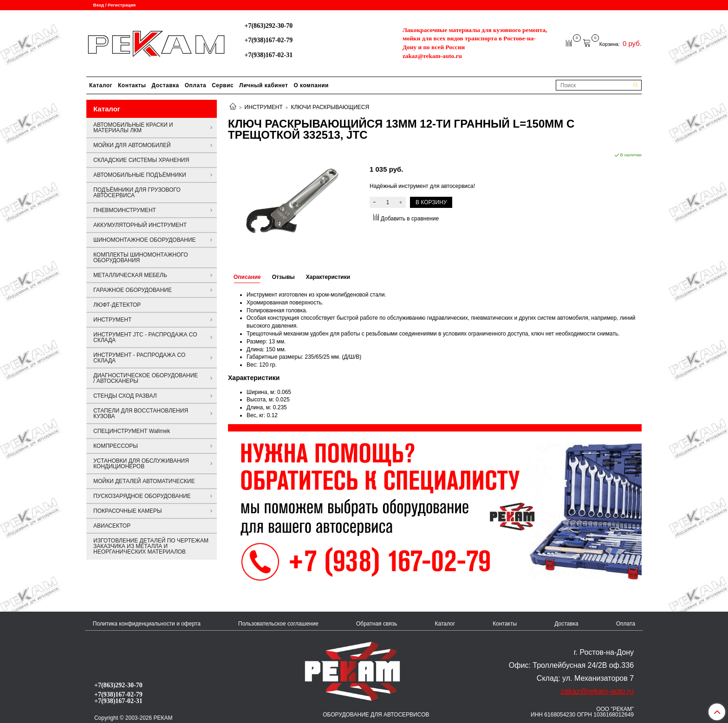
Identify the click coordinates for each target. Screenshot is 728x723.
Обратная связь (377, 624)
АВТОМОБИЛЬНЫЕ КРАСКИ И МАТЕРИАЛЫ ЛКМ (133, 128)
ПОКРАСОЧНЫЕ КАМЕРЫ (128, 511)
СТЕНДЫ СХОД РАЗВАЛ (125, 396)
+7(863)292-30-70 (268, 26)
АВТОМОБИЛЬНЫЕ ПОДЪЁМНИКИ (140, 175)
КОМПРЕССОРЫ (116, 446)
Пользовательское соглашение (278, 624)
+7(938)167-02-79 (268, 40)
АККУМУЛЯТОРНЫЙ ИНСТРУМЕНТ (140, 225)
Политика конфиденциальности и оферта (147, 624)
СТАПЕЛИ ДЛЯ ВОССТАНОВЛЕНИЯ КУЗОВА (141, 413)
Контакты (132, 85)
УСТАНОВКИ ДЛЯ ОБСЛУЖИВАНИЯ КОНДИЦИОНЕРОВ (141, 464)
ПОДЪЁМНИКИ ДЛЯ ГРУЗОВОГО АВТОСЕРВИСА (137, 193)
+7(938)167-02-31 (268, 55)
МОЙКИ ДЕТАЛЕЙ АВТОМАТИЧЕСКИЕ (144, 481)
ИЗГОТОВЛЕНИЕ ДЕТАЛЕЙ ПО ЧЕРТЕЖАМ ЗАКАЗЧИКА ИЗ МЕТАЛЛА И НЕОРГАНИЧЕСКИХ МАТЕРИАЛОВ (151, 546)
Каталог (101, 85)
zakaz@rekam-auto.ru (432, 56)
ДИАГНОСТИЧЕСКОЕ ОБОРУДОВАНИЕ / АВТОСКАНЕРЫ (146, 378)
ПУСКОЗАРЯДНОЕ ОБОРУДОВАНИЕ (142, 496)
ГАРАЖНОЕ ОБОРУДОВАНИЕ (133, 290)
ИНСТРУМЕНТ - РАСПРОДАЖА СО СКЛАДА (139, 358)
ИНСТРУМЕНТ (264, 107)
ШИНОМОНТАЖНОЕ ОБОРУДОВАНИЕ (145, 240)
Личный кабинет (263, 85)
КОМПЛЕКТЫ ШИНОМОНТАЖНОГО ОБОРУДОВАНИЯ (141, 258)
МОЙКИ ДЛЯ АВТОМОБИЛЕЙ (132, 145)
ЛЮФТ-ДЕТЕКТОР (117, 305)
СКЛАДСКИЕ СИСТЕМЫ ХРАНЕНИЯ (141, 160)
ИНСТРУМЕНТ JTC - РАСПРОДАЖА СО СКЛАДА (145, 337)
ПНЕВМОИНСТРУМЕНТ (125, 210)
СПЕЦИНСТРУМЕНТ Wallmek (132, 431)
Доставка (166, 85)
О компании (311, 85)
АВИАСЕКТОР (112, 526)
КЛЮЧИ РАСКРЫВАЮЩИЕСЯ (330, 107)
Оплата (195, 85)
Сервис (223, 85)
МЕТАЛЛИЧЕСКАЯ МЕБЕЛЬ (130, 275)
